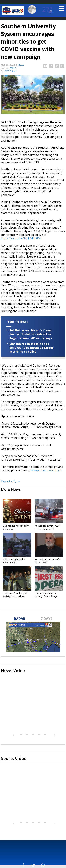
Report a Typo (10, 481)
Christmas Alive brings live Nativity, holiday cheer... (16, 595)
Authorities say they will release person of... (47, 527)
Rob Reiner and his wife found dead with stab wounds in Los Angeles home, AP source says (31, 334)
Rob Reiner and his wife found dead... (47, 561)
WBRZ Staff (11, 71)
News (21, 65)
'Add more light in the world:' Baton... (14, 561)
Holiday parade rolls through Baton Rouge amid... (46, 596)
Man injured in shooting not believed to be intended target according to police (31, 348)
